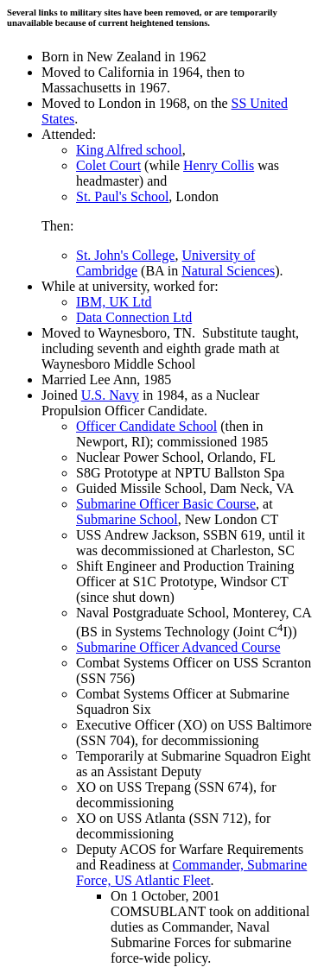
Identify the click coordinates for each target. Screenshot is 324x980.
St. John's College (125, 255)
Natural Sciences (228, 271)
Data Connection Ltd (134, 317)
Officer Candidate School (146, 426)
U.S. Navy (110, 395)
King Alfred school (129, 150)
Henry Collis (219, 165)
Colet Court (108, 165)
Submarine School (127, 519)
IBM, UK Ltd (114, 302)
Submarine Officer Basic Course (166, 504)
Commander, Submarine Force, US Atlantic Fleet (191, 873)
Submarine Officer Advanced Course (178, 647)
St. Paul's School (122, 196)
